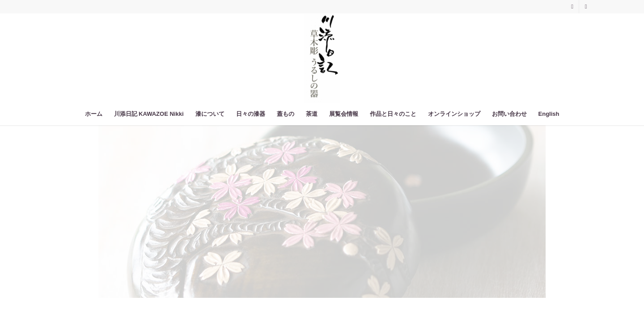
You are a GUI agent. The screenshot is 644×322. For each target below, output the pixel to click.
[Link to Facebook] (586, 7)
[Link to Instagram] (572, 7)
